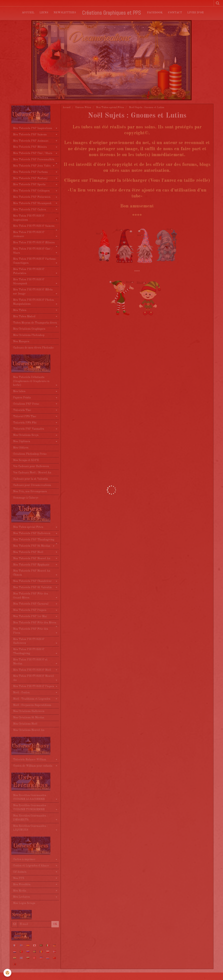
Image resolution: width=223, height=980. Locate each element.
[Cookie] (7, 973)
